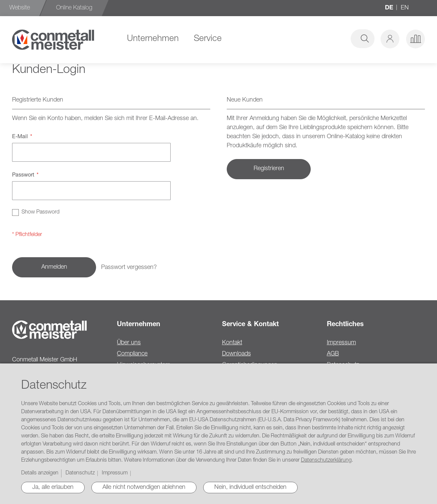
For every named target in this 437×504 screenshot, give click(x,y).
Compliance (132, 354)
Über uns (129, 343)
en (405, 8)
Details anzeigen (40, 473)
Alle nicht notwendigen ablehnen (144, 488)
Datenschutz (80, 473)
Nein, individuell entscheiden (250, 488)
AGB (333, 354)
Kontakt (232, 343)
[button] (390, 39)
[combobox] (323, 39)
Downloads (236, 354)
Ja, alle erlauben (53, 488)
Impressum (341, 343)
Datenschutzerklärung (326, 461)
